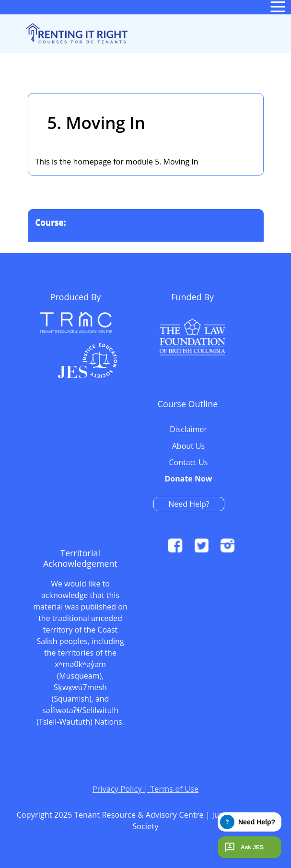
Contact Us (189, 463)
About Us (189, 446)
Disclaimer (188, 430)
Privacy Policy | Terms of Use (145, 789)
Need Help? (189, 504)
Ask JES (243, 847)
